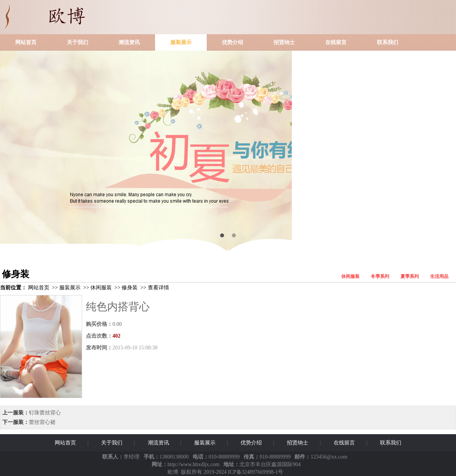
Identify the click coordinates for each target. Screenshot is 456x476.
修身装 (130, 288)
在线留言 (336, 42)
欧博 (173, 472)
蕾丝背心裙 (42, 422)
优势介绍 (233, 42)
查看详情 (158, 288)
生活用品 (439, 276)
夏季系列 (410, 276)
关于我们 (78, 42)
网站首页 (26, 42)
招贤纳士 (284, 42)
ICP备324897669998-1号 (256, 472)
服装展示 (181, 42)
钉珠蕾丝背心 (45, 413)
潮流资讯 (129, 42)
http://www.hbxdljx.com (194, 464)
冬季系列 (380, 276)
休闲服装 (350, 276)
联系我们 (388, 42)
